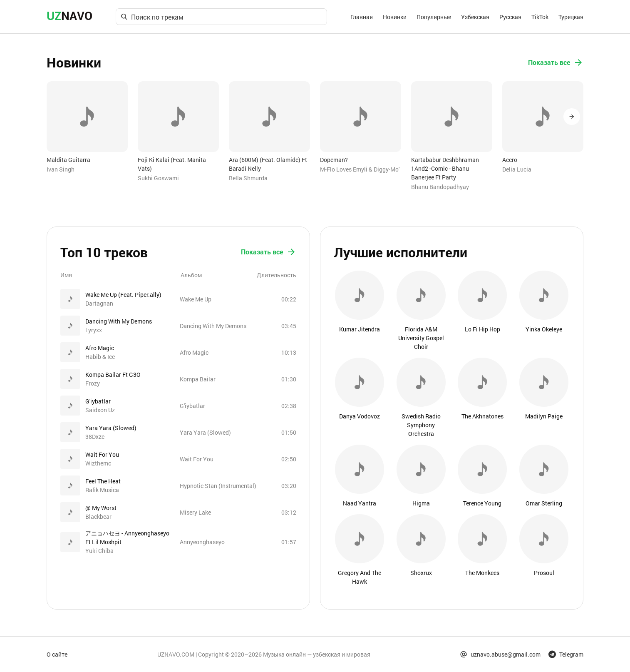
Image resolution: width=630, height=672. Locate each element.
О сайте (57, 654)
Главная (362, 17)
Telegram (566, 654)
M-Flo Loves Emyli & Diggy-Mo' (360, 169)
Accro (510, 160)
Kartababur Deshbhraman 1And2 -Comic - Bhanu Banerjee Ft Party (445, 168)
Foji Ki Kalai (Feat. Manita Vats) (172, 164)
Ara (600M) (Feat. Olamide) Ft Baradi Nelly (268, 164)
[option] (87, 127)
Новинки (395, 17)
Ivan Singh (61, 169)
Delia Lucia (517, 169)
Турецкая (571, 17)
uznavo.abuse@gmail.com (500, 654)
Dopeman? (334, 160)
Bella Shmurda (248, 178)
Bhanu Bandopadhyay (440, 187)
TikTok (540, 17)
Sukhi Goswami (158, 178)
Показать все (556, 62)
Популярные (434, 17)
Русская (510, 17)
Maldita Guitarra (68, 160)
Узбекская (475, 17)
